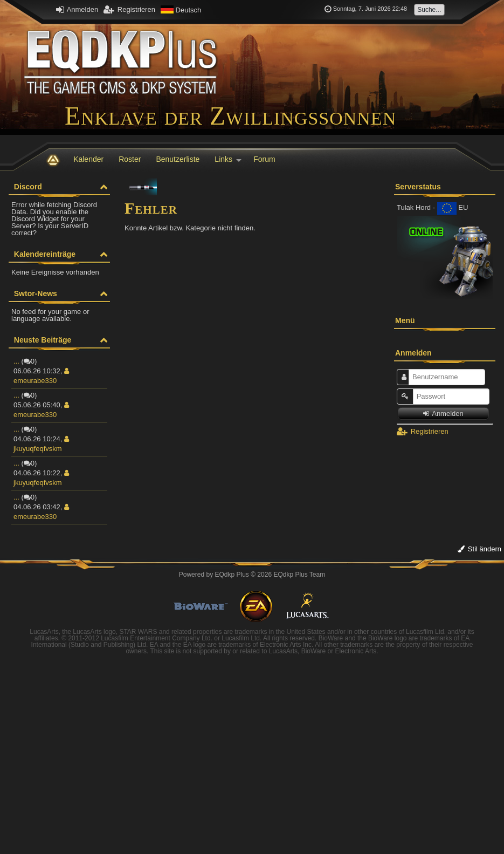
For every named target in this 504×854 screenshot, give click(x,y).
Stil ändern (479, 549)
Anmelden (77, 9)
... (16, 361)
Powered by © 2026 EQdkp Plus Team (252, 575)
